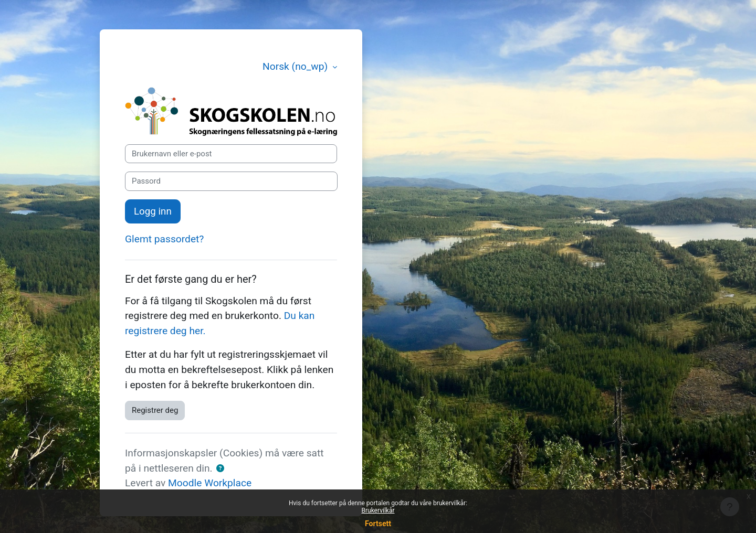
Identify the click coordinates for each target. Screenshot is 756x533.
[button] (220, 469)
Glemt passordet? (164, 239)
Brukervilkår (378, 510)
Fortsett (378, 524)
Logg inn (153, 211)
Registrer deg (155, 410)
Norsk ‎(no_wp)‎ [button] (296, 66)
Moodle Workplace (210, 483)
